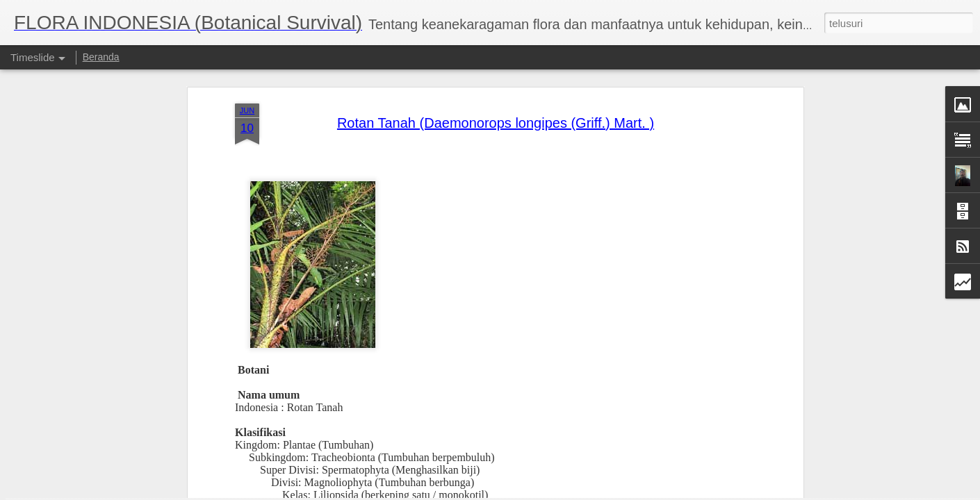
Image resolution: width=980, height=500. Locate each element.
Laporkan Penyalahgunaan (615, 492)
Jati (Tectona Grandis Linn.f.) (688, 464)
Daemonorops (396, 405)
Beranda (101, 57)
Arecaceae (377, 393)
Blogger (552, 492)
